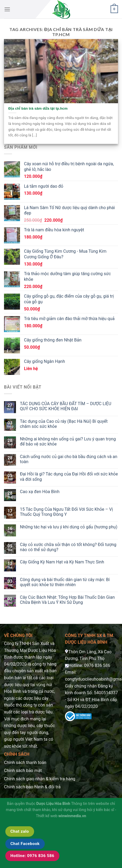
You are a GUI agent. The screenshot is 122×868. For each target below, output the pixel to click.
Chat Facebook (25, 844)
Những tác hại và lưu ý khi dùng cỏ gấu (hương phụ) (69, 527)
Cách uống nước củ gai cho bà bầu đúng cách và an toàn (69, 459)
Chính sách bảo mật (23, 771)
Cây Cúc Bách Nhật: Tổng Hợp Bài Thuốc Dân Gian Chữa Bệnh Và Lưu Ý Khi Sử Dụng (67, 600)
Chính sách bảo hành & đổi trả (32, 787)
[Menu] (7, 9)
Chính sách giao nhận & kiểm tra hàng (40, 779)
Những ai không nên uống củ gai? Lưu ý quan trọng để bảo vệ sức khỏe (68, 441)
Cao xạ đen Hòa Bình (40, 492)
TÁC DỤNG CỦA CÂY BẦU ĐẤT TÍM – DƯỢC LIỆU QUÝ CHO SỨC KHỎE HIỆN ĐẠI (66, 406)
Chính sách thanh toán (25, 763)
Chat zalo (20, 831)
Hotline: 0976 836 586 (32, 856)
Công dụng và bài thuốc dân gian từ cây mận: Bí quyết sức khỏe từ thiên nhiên (65, 582)
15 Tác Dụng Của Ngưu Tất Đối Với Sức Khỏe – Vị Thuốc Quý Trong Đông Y (66, 512)
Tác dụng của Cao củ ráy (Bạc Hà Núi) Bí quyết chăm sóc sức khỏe (64, 424)
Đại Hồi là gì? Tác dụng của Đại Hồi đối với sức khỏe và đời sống (69, 477)
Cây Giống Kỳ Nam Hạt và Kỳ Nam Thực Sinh (62, 562)
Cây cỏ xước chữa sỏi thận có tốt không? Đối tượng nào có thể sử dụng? (68, 547)
